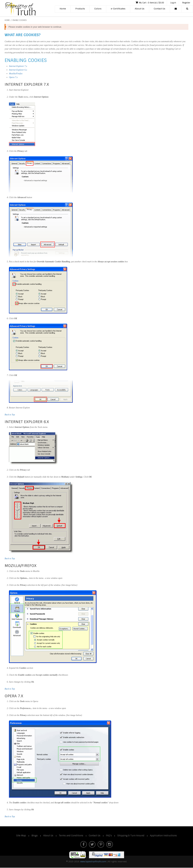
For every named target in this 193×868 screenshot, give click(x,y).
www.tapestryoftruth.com (93, 862)
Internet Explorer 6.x (18, 70)
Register (186, 3)
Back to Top (10, 415)
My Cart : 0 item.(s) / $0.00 (147, 3)
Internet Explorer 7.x (18, 66)
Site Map (20, 836)
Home (63, 9)
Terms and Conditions (71, 836)
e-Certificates (118, 9)
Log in (172, 3)
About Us (140, 9)
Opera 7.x (13, 77)
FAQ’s (109, 836)
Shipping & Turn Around (132, 836)
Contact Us (159, 9)
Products (80, 9)
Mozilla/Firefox (16, 74)
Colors (98, 9)
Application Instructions (165, 836)
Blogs (33, 836)
